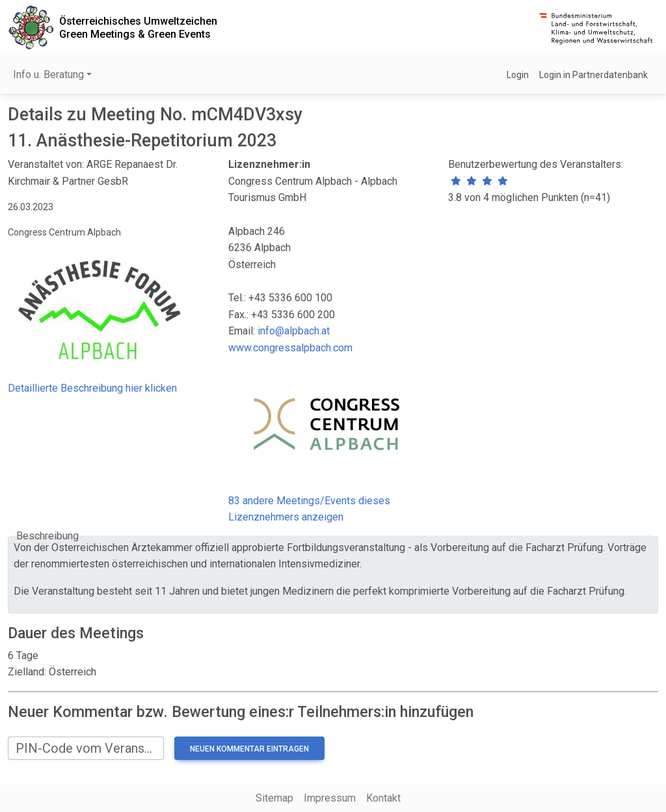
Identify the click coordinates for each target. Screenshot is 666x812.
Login (518, 75)
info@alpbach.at (294, 331)
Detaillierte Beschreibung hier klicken (92, 388)
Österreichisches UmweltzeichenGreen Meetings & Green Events (138, 27)
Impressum (330, 798)
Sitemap (274, 798)
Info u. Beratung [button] (48, 74)
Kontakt (383, 798)
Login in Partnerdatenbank (593, 75)
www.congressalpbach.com (290, 348)
